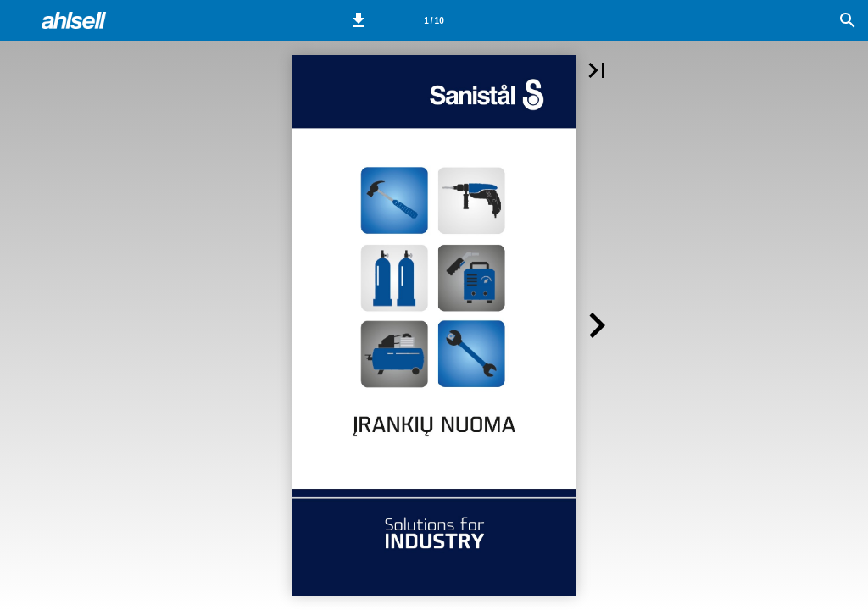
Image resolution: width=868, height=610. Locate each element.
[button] (359, 20)
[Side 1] (434, 20)
